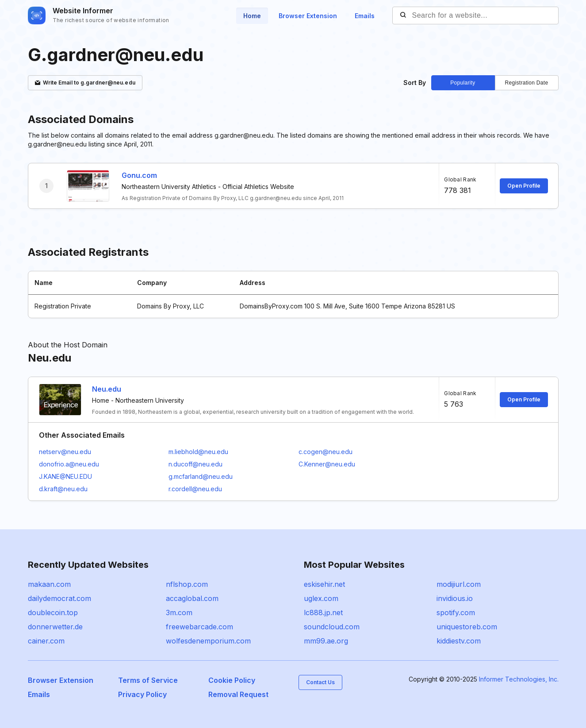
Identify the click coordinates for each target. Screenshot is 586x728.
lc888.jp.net (323, 612)
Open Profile (524, 186)
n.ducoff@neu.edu (195, 464)
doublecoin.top (53, 612)
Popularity (463, 83)
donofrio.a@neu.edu (69, 464)
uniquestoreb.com (467, 627)
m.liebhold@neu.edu (198, 452)
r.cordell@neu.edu (195, 489)
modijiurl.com (459, 584)
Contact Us (320, 682)
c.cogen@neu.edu (326, 452)
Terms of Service (148, 680)
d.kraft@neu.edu (63, 489)
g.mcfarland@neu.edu (201, 476)
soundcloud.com (332, 627)
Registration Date (527, 83)
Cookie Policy (232, 680)
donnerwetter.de (55, 627)
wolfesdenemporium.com (208, 641)
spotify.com (456, 612)
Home (252, 16)
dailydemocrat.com (59, 598)
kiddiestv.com (459, 641)
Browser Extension (308, 16)
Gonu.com (139, 175)
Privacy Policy (142, 694)
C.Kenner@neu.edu (327, 464)
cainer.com (46, 641)
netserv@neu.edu (65, 452)
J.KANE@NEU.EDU (65, 476)
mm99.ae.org (326, 641)
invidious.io (455, 598)
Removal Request (238, 694)
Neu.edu (107, 389)
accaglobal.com (192, 598)
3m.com (179, 612)
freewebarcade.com (199, 627)
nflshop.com (187, 584)
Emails (365, 16)
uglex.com (321, 598)
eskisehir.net (324, 584)
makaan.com (49, 584)
